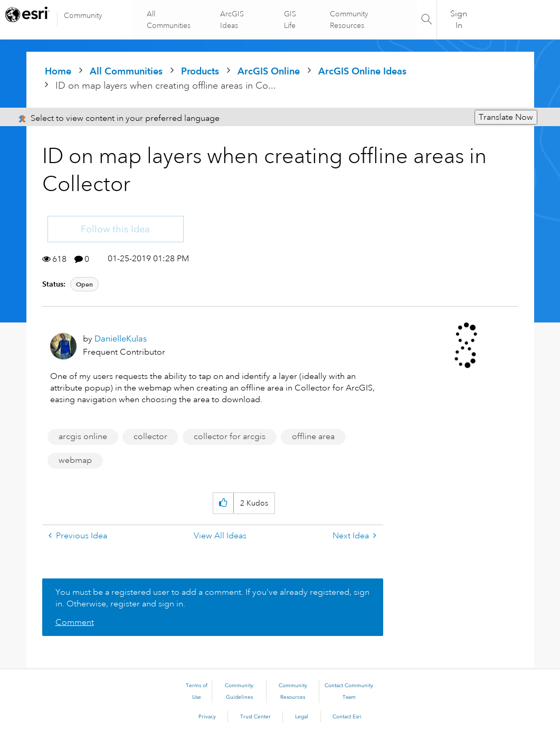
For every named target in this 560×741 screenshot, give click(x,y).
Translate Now (506, 117)
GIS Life (290, 20)
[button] (223, 503)
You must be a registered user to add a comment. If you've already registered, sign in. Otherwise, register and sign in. (212, 598)
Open (84, 284)
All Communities (169, 20)
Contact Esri (347, 717)
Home (58, 71)
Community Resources (349, 20)
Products (200, 71)
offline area (313, 436)
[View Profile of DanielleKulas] (121, 339)
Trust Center (255, 717)
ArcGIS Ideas (232, 20)
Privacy (207, 717)
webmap (75, 460)
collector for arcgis (230, 436)
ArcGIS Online (269, 71)
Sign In (459, 20)
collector (150, 436)
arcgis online (83, 436)
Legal (302, 717)
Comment (75, 622)
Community (83, 15)
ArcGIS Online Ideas (362, 71)
